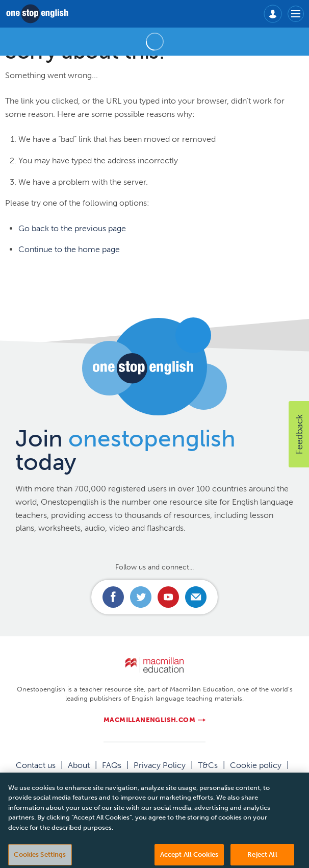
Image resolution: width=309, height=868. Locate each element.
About (79, 765)
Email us (196, 597)
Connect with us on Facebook (113, 597)
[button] (299, 434)
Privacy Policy (160, 765)
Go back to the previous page (72, 228)
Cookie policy (256, 765)
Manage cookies (154, 777)
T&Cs (208, 765)
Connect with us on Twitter (141, 597)
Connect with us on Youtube (168, 597)
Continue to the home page (69, 249)
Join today (125, 450)
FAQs (112, 765)
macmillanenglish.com (149, 720)
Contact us (36, 765)
